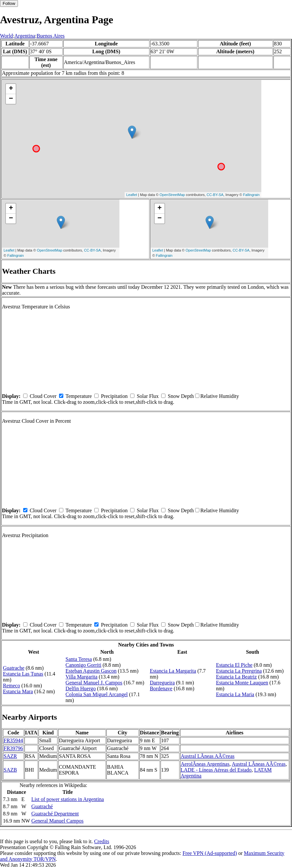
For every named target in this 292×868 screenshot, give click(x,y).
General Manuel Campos (57, 821)
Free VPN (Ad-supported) (210, 853)
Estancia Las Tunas (23, 674)
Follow (9, 3)
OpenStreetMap (172, 195)
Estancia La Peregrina (239, 671)
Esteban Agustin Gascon (91, 671)
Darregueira (162, 683)
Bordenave (161, 688)
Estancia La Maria (235, 694)
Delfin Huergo (81, 688)
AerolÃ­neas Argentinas (205, 764)
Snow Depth (181, 396)
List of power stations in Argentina (68, 799)
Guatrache (14, 668)
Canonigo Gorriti (84, 665)
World (7, 36)
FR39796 (13, 748)
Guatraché (42, 806)
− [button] (11, 99)
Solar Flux (148, 396)
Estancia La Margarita (173, 671)
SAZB (10, 770)
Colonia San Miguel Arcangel (97, 694)
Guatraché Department (55, 814)
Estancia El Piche (234, 665)
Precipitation (114, 396)
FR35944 (13, 740)
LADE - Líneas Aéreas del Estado (216, 770)
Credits (101, 841)
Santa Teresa (79, 659)
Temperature (79, 396)
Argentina (25, 36)
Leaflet (132, 195)
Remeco (11, 686)
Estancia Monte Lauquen (242, 683)
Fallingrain (251, 195)
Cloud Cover (43, 396)
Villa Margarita (82, 677)
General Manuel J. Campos (94, 683)
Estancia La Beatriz (236, 677)
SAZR (10, 756)
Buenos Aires (51, 36)
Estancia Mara (18, 691)
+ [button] (11, 89)
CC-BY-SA (215, 195)
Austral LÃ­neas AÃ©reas (208, 756)
